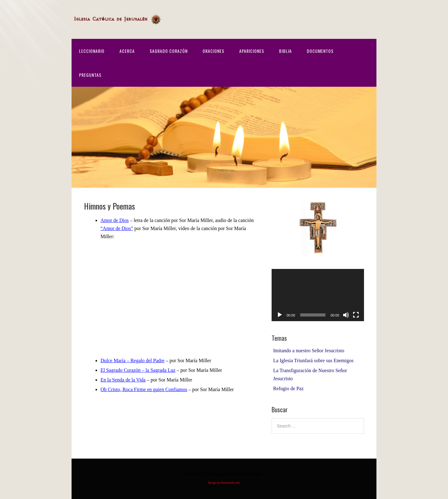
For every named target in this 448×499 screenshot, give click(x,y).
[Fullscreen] (356, 315)
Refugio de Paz (288, 388)
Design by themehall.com (224, 483)
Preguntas (90, 75)
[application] (318, 295)
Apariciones (252, 51)
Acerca (127, 51)
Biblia (285, 51)
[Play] (280, 315)
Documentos (320, 51)
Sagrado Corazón (169, 51)
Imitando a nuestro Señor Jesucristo (309, 351)
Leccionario (92, 51)
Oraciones (213, 51)
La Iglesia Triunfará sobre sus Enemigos (313, 360)
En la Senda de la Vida (123, 380)
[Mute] (346, 315)
